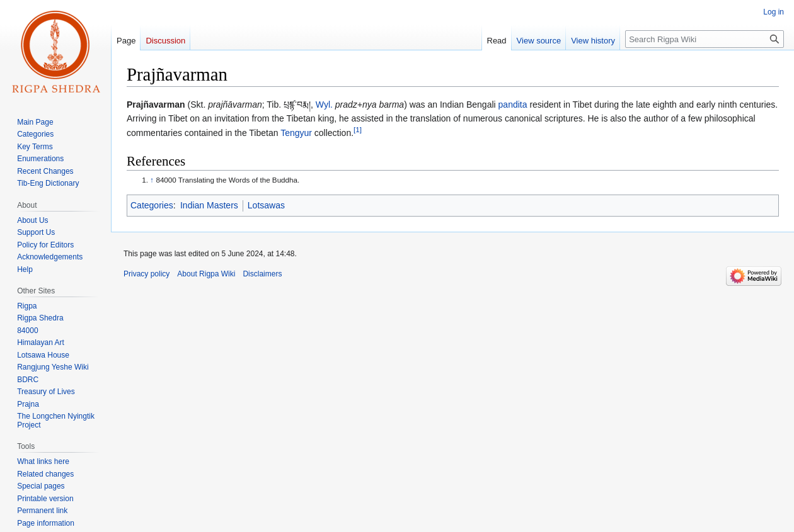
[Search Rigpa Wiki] (705, 39)
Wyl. (324, 105)
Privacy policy (147, 274)
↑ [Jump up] (152, 180)
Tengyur (296, 133)
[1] (358, 129)
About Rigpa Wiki (206, 274)
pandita (513, 105)
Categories (152, 205)
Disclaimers (262, 274)
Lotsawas (266, 205)
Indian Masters (209, 205)
